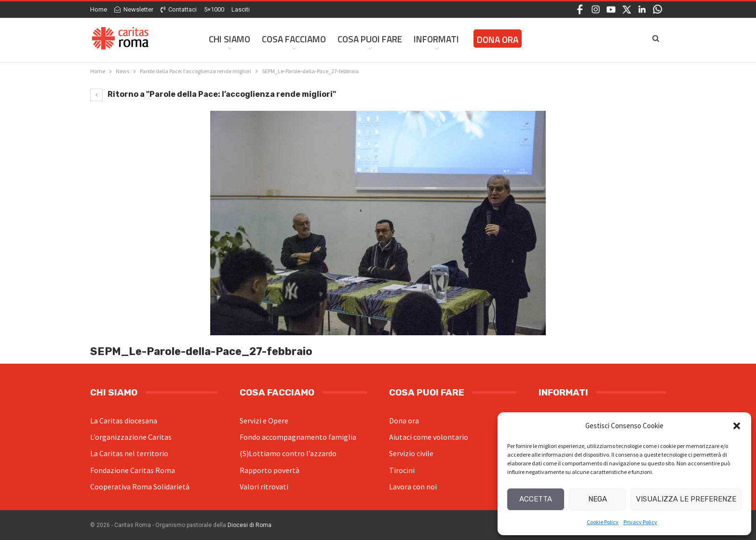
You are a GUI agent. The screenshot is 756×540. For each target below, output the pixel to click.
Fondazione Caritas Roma (133, 470)
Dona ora (404, 421)
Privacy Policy (640, 522)
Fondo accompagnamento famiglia (298, 437)
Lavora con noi (413, 487)
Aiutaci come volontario (429, 437)
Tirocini (402, 470)
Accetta (536, 499)
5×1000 (214, 9)
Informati (436, 39)
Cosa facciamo (294, 39)
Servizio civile (411, 453)
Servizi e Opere (264, 421)
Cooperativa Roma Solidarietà (140, 487)
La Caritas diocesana (124, 421)
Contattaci (179, 9)
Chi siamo (229, 39)
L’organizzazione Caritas (131, 437)
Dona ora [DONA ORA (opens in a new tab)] (498, 39)
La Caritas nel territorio (129, 453)
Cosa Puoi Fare (370, 39)
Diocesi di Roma (250, 525)
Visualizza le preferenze (686, 499)
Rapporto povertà (270, 470)
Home (99, 9)
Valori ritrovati (264, 487)
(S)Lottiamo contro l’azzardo (288, 453)
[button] (737, 426)
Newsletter (134, 9)
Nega (598, 499)
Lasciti (241, 9)
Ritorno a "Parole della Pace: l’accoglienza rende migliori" (213, 94)
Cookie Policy (603, 522)
